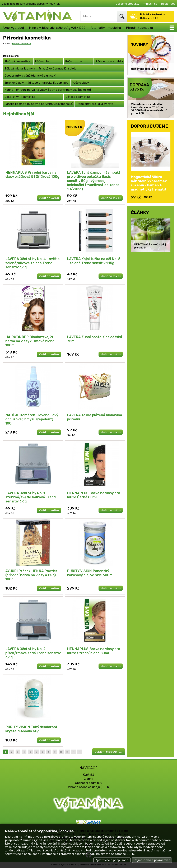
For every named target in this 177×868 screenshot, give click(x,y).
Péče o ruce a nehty (109, 61)
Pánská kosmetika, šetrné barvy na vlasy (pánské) (39, 104)
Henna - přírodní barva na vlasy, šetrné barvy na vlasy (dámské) (48, 90)
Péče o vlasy (80, 83)
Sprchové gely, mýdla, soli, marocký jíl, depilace (36, 83)
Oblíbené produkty (127, 4)
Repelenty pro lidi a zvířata (95, 104)
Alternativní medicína (106, 28)
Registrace (168, 4)
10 (61, 752)
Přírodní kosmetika (139, 28)
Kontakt (88, 775)
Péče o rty (42, 61)
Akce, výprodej (13, 28)
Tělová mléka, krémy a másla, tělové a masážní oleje (40, 68)
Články (88, 779)
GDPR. (131, 854)
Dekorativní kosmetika (20, 97)
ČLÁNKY (140, 212)
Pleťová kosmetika (17, 61)
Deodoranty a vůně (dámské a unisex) (30, 76)
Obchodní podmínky (88, 783)
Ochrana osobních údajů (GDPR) (88, 787)
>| (80, 752)
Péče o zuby (74, 61)
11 (67, 752)
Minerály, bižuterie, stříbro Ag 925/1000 (57, 28)
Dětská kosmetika (78, 97)
